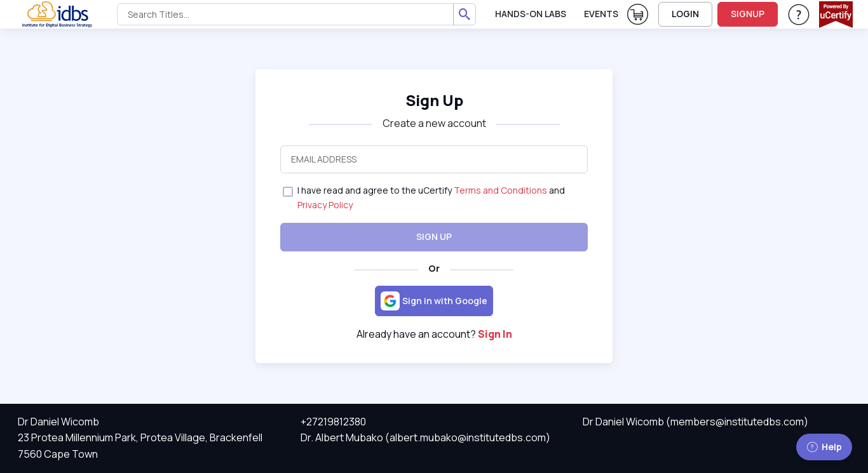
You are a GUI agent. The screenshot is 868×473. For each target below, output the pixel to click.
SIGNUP (748, 14)
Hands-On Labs (531, 14)
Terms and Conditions (500, 190)
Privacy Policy (325, 205)
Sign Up (434, 100)
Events (601, 14)
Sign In (495, 334)
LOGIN (685, 14)
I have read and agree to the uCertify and (431, 197)
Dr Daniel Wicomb (58, 422)
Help (824, 447)
